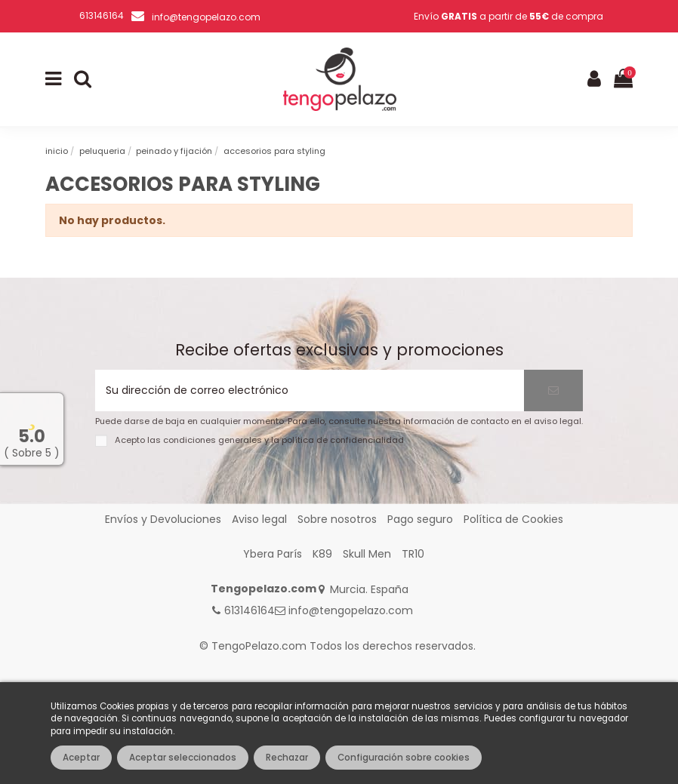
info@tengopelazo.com (206, 17)
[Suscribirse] (553, 390)
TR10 (413, 554)
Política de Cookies (513, 519)
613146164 (250, 610)
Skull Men (367, 554)
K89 (322, 554)
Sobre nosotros (337, 519)
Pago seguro (420, 519)
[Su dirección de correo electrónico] (310, 390)
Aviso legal (259, 519)
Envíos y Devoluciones (163, 519)
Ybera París (273, 554)
